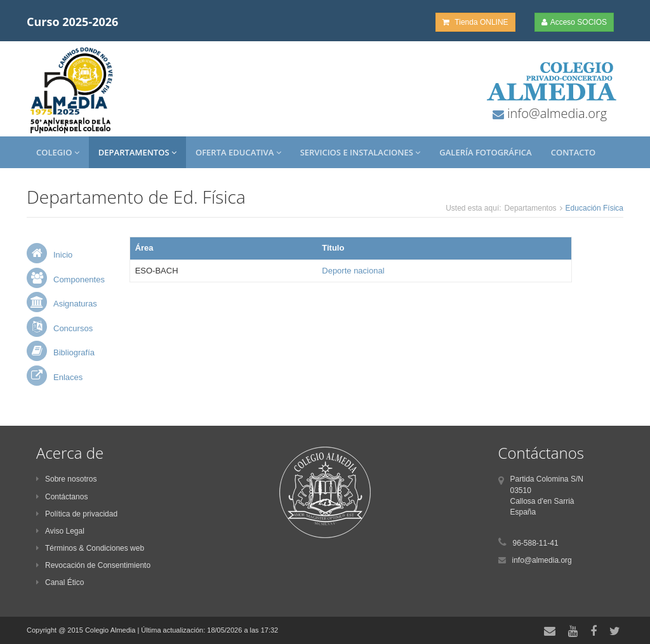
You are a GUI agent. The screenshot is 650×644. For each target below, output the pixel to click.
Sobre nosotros (66, 479)
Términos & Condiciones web (90, 548)
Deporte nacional (353, 271)
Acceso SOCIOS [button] (574, 22)
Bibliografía (74, 352)
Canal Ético (60, 582)
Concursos (73, 328)
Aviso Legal (60, 531)
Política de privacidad (77, 514)
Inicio (63, 255)
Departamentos (137, 152)
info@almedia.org (555, 113)
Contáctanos (62, 497)
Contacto (573, 152)
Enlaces (68, 377)
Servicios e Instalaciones (361, 152)
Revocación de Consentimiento (93, 565)
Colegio (58, 152)
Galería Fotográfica (485, 152)
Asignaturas (75, 304)
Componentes (79, 279)
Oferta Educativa (238, 152)
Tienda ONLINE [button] (475, 22)
